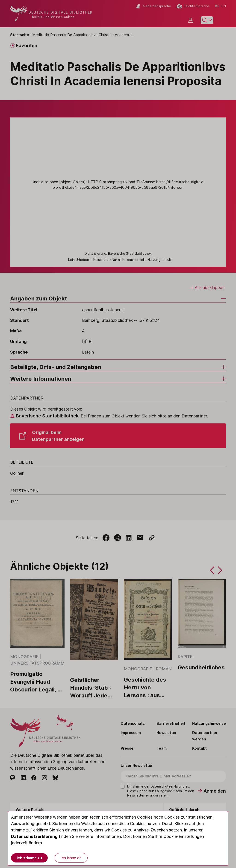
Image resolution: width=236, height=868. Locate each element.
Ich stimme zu (29, 858)
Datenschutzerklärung (34, 836)
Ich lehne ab (71, 858)
